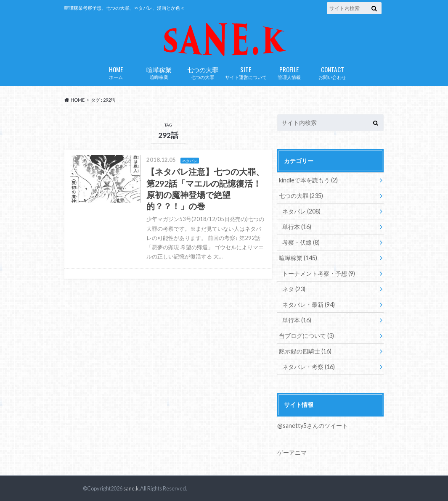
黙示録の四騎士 (305, 351)
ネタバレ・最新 (309, 305)
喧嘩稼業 (159, 72)
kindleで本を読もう (308, 180)
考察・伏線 (301, 242)
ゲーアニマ (292, 452)
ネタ (294, 289)
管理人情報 (289, 72)
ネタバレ (301, 211)
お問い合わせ (333, 72)
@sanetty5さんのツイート (313, 426)
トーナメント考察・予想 (319, 273)
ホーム (116, 72)
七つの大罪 (203, 72)
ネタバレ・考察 (309, 367)
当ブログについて (306, 336)
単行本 (297, 227)
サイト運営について (246, 72)
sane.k (131, 488)
